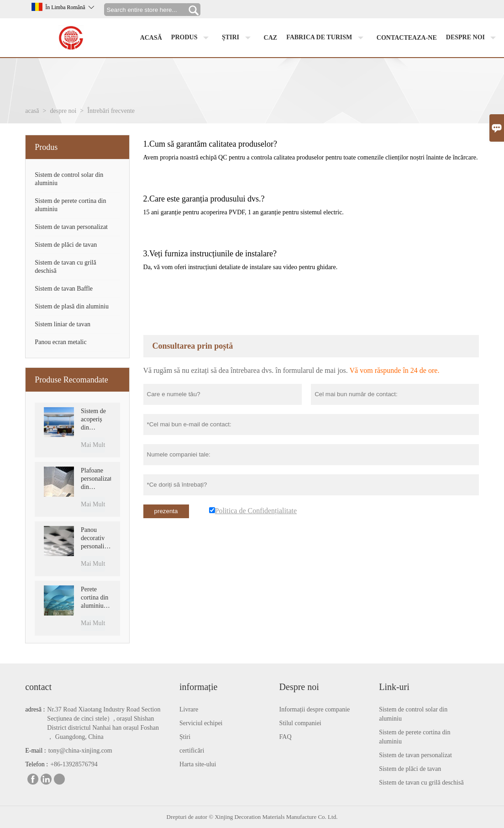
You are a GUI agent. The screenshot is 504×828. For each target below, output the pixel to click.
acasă (151, 38)
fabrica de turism (327, 38)
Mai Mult (93, 445)
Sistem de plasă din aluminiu (72, 306)
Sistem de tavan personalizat (71, 227)
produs (192, 38)
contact (38, 687)
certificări (192, 751)
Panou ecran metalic (61, 342)
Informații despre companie (315, 709)
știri (238, 38)
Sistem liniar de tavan (63, 324)
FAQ (286, 737)
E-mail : (36, 751)
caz (271, 38)
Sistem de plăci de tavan (66, 245)
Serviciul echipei (201, 723)
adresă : (35, 709)
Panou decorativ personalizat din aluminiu (96, 539)
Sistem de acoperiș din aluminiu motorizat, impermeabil (96, 420)
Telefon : (37, 764)
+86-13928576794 (74, 764)
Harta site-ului (198, 764)
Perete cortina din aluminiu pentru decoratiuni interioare (95, 598)
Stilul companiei (300, 723)
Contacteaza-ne (407, 38)
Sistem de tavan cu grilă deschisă (421, 783)
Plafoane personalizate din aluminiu (96, 479)
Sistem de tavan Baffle (64, 289)
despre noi (473, 38)
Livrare (189, 709)
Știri (185, 737)
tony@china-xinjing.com (80, 751)
